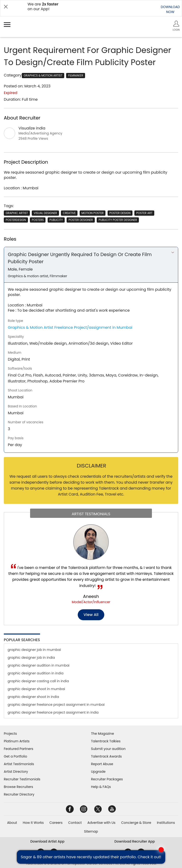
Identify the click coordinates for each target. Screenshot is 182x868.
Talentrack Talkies (106, 741)
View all (91, 615)
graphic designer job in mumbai (34, 650)
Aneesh (91, 596)
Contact (75, 823)
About (12, 823)
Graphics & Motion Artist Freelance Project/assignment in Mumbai (70, 327)
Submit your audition (108, 749)
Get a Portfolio (15, 756)
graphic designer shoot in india (33, 697)
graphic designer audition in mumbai (39, 665)
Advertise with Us (101, 823)
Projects (10, 734)
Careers (56, 823)
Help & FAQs (101, 787)
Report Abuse (102, 764)
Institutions (166, 823)
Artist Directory (16, 772)
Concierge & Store (136, 823)
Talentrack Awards (106, 756)
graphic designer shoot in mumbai (36, 689)
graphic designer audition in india (36, 673)
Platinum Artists (17, 741)
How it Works (33, 823)
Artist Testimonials (19, 764)
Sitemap (91, 831)
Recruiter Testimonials (22, 779)
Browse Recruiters (18, 787)
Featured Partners (18, 749)
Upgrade (98, 772)
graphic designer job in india (31, 658)
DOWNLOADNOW (170, 9)
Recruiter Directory (19, 794)
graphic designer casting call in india (38, 681)
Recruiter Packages (107, 779)
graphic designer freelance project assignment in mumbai (56, 705)
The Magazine (102, 734)
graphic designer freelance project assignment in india (53, 712)
